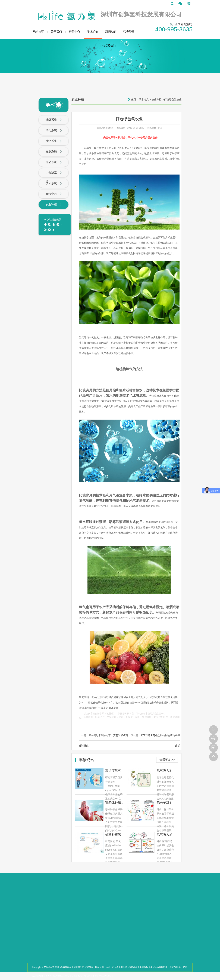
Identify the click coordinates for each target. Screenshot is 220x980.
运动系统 (54, 162)
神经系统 (54, 141)
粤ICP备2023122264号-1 (59, 976)
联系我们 (110, 46)
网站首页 (38, 32)
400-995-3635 (213, 730)
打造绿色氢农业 (173, 99)
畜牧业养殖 (54, 198)
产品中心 (74, 32)
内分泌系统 (54, 177)
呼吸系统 (54, 120)
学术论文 (93, 34)
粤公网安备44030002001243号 (99, 976)
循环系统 (54, 184)
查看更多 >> (167, 760)
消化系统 (54, 131)
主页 (134, 99)
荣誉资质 (129, 32)
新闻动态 (111, 32)
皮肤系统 (54, 152)
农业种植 (54, 205)
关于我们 (56, 32)
